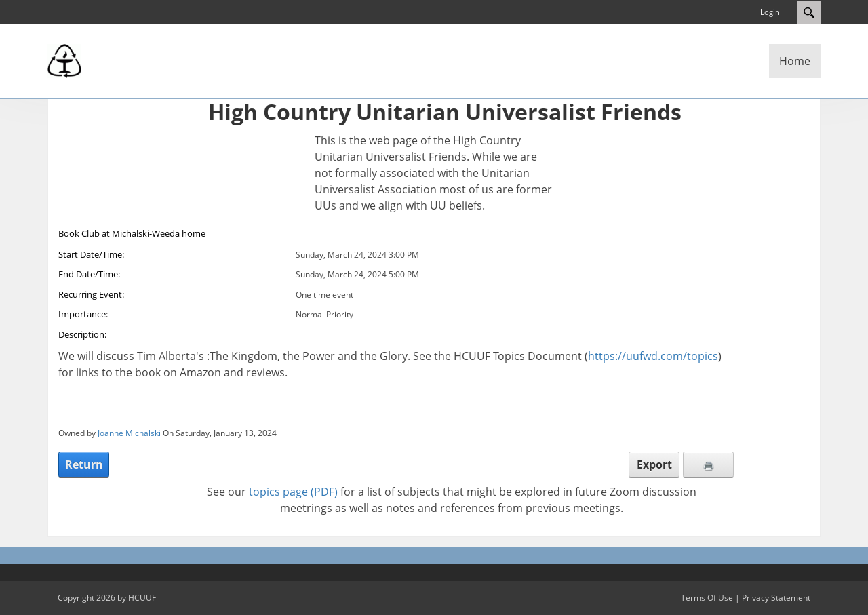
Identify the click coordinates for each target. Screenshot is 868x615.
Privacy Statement (776, 598)
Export (654, 464)
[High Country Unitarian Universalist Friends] (64, 60)
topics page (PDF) (293, 492)
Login (770, 12)
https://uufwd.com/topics (653, 356)
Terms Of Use (707, 598)
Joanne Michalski (129, 433)
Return (84, 464)
